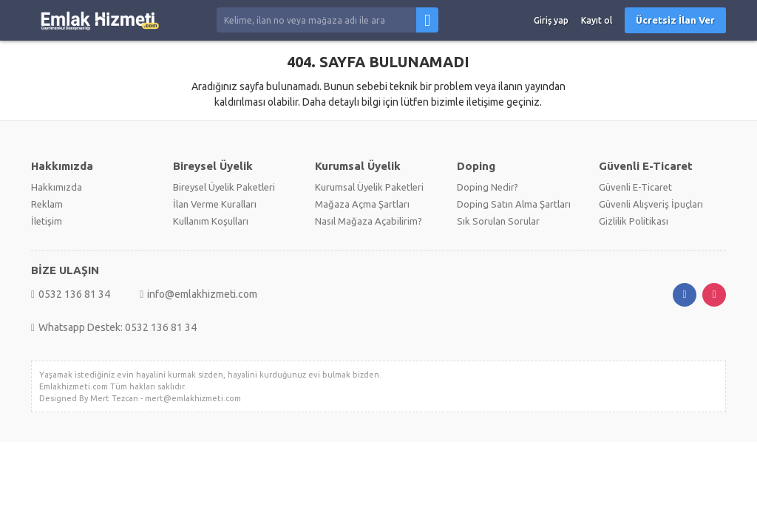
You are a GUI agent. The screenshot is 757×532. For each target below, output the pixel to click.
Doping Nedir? (488, 187)
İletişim (47, 221)
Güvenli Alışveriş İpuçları (651, 204)
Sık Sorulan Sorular (498, 221)
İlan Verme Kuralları (215, 204)
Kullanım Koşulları (211, 221)
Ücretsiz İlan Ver (675, 20)
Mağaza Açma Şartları (362, 204)
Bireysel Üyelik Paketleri (224, 187)
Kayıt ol (597, 20)
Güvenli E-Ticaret (635, 187)
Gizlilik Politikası (634, 221)
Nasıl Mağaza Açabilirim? (369, 221)
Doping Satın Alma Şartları (514, 204)
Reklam (47, 204)
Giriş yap (551, 20)
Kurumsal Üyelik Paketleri (369, 187)
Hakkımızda (57, 187)
